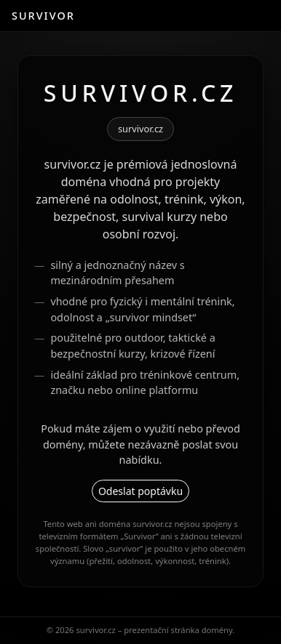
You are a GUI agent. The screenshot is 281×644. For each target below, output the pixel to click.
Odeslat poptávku (140, 491)
